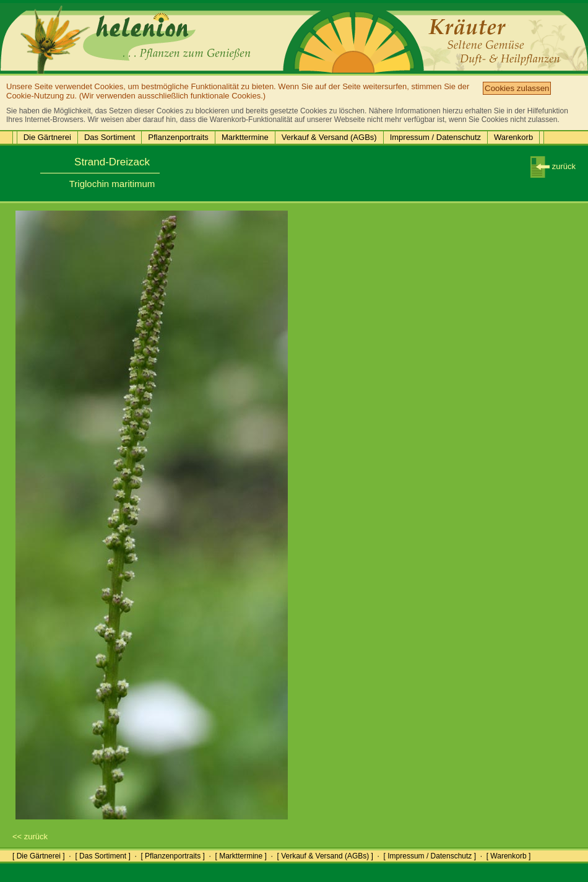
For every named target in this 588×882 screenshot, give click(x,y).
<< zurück (30, 836)
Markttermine (245, 137)
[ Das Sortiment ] (102, 856)
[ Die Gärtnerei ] (39, 856)
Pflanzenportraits (178, 137)
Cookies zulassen (517, 88)
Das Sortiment (110, 137)
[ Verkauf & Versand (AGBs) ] (325, 856)
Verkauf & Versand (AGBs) (329, 137)
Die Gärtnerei (47, 137)
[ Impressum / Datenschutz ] (430, 856)
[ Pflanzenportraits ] (172, 856)
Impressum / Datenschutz (435, 137)
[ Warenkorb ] (509, 856)
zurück (553, 166)
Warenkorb (513, 137)
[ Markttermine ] (240, 856)
